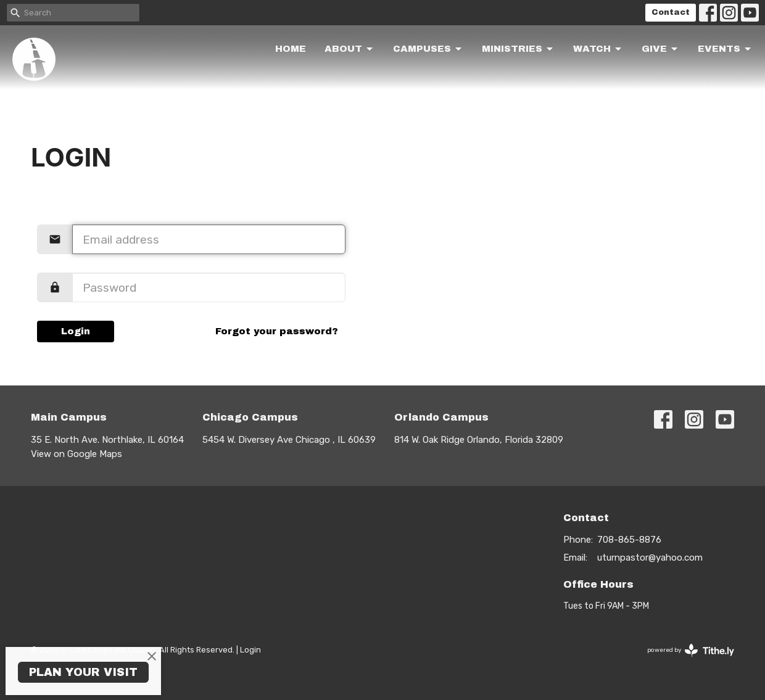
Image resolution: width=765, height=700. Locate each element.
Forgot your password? (277, 331)
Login (76, 331)
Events (725, 49)
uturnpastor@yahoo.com (650, 558)
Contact (671, 12)
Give (660, 49)
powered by (691, 650)
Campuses (428, 49)
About (349, 49)
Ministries (518, 49)
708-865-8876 (629, 540)
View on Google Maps (76, 454)
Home (291, 49)
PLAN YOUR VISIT (83, 672)
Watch (598, 49)
